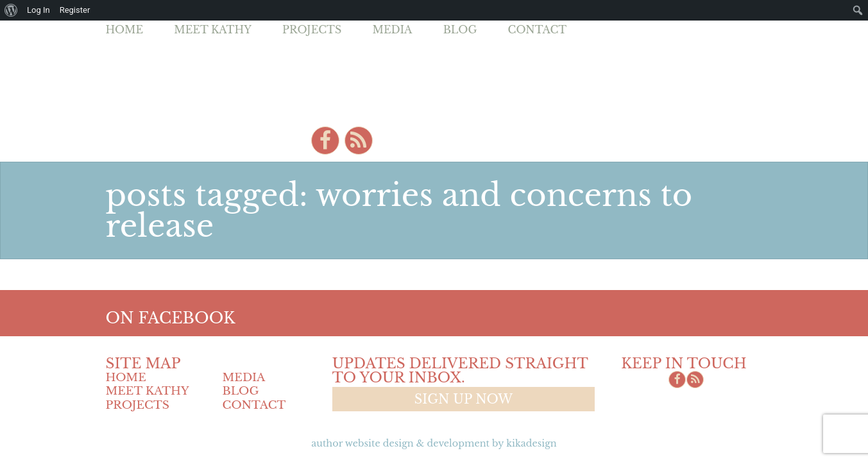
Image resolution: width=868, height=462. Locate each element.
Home (125, 30)
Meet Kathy (213, 30)
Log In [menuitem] (38, 10)
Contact (538, 30)
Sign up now (464, 399)
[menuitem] (11, 10)
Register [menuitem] (75, 10)
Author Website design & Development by (434, 443)
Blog (460, 30)
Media (392, 30)
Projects (312, 30)
